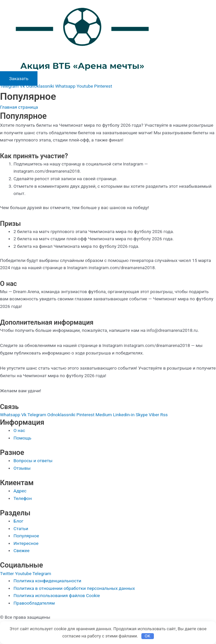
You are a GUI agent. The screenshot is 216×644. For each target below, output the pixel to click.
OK (147, 636)
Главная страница (19, 107)
